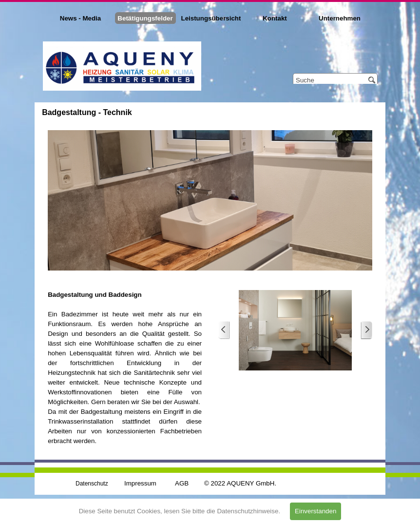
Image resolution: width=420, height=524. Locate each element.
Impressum (140, 483)
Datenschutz (92, 484)
